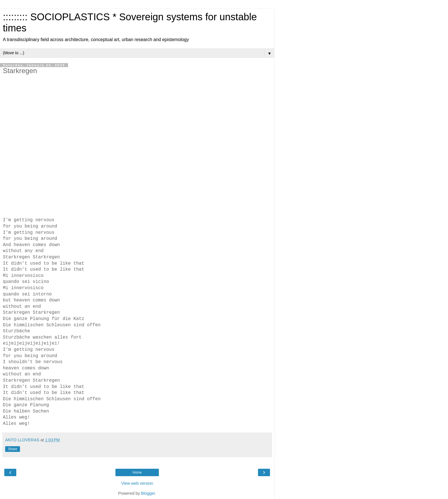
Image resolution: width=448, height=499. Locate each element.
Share (13, 449)
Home (137, 472)
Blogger (148, 493)
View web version (137, 483)
